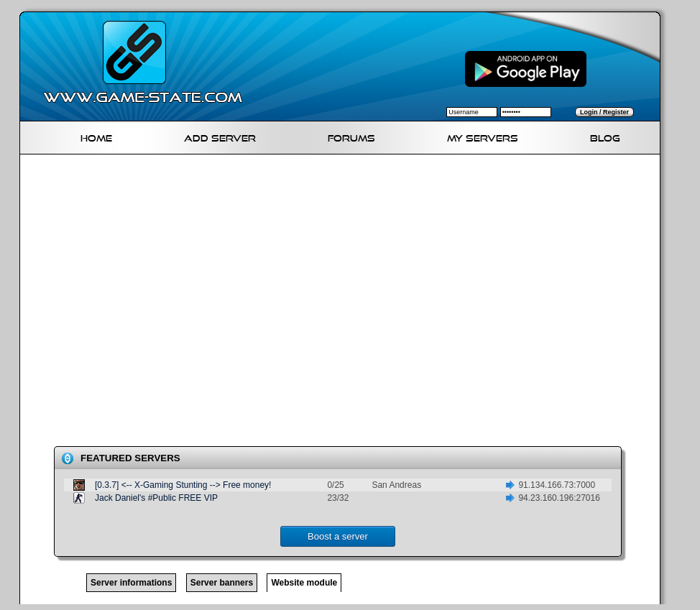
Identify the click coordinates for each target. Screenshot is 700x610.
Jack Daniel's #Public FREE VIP (156, 498)
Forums (351, 136)
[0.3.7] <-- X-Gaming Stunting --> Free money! (183, 485)
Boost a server (338, 536)
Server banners (222, 583)
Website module (304, 583)
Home (96, 136)
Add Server (220, 136)
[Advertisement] (149, 303)
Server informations (131, 583)
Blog (605, 136)
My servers (483, 136)
